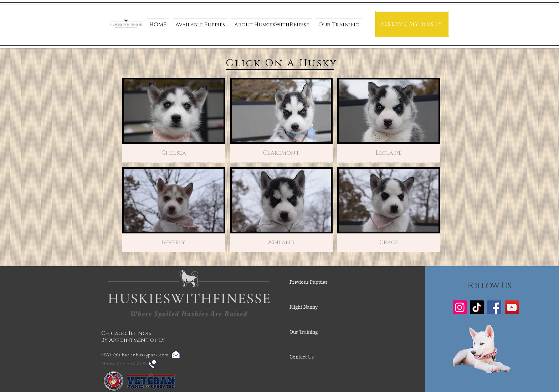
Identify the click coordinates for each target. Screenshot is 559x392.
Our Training (304, 332)
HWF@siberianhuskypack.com (135, 355)
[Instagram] (460, 307)
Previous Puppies (308, 282)
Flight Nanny (304, 307)
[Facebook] (494, 307)
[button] (272, 22)
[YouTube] (512, 307)
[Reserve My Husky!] (412, 24)
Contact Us (302, 357)
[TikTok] (477, 307)
